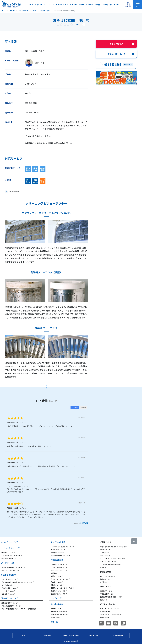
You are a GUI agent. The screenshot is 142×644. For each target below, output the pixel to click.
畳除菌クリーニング (57, 585)
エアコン (51, 5)
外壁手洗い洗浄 (56, 609)
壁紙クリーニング (57, 576)
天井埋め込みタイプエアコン (11, 558)
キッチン (89, 5)
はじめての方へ (105, 550)
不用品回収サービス (107, 594)
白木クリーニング (57, 582)
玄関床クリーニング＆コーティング (63, 588)
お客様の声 (104, 582)
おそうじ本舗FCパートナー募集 (111, 615)
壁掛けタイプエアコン (9, 553)
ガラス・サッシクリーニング (60, 579)
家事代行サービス (106, 591)
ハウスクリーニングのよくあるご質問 (113, 558)
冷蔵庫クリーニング (57, 553)
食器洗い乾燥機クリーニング (60, 556)
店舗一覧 (54, 622)
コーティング (107, 5)
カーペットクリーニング (59, 570)
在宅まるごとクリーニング (10, 570)
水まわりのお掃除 (9, 575)
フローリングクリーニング (60, 564)
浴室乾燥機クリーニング (10, 588)
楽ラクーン (104, 600)
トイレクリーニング (8, 591)
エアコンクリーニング (10, 548)
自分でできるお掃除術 (108, 576)
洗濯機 (81, 5)
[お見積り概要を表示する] (128, 4)
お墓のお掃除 (55, 617)
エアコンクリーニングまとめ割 (12, 556)
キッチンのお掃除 (58, 542)
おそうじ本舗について (37, 5)
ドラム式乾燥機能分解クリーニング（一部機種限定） (19, 609)
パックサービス (62, 5)
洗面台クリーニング (8, 594)
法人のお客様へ (105, 612)
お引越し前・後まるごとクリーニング (14, 567)
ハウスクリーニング (9, 542)
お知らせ (103, 567)
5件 (78, 24)
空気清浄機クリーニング (59, 594)
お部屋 (97, 5)
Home (24, 636)
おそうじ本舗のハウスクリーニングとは (113, 547)
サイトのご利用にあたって (109, 561)
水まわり (73, 5)
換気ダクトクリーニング (59, 591)
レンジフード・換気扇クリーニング (63, 547)
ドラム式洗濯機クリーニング (11, 606)
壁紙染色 (54, 573)
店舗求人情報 (105, 617)
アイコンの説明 (14, 192)
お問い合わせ (118, 636)
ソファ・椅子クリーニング (60, 567)
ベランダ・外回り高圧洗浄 (60, 615)
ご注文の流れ (105, 553)
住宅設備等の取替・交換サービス (111, 597)
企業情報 (48, 636)
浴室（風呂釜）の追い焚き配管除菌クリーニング (18, 582)
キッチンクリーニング (58, 550)
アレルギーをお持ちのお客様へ (110, 564)
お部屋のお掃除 (57, 560)
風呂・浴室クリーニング (10, 579)
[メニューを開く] (138, 4)
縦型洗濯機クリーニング (10, 603)
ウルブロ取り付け (7, 585)
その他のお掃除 (57, 604)
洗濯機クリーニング (9, 598)
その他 (116, 5)
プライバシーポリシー (71, 636)
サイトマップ (94, 636)
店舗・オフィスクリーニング (110, 609)
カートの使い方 (105, 556)
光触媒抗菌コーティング (59, 612)
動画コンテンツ (105, 579)
